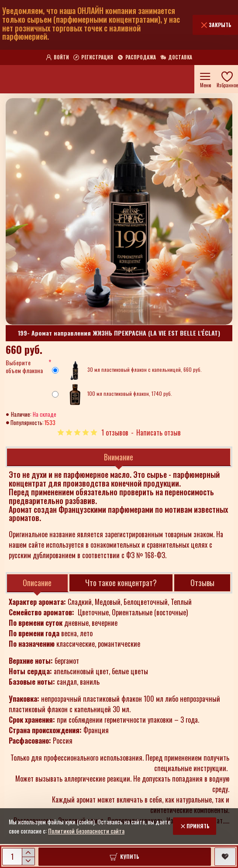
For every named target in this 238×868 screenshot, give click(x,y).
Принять (198, 826)
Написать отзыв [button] (159, 432)
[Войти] (57, 58)
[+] (28, 853)
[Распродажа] (137, 58)
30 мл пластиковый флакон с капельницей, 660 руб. (127, 371)
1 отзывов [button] (115, 432)
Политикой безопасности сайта (86, 831)
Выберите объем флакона (24, 367)
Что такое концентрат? (121, 583)
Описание (37, 583)
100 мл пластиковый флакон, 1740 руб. (112, 395)
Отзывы (202, 583)
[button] (125, 857)
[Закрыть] (215, 25)
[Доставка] (176, 58)
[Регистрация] (93, 58)
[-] (28, 861)
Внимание (119, 457)
